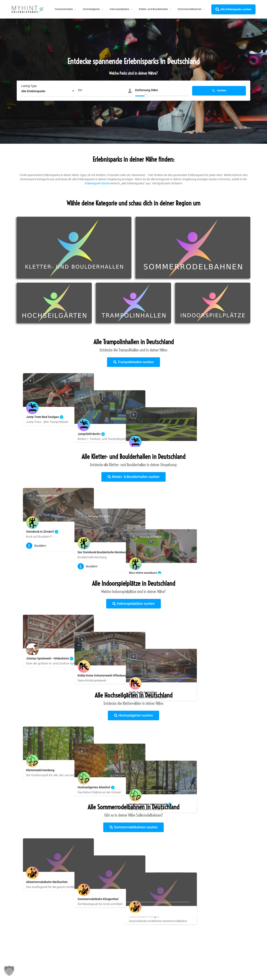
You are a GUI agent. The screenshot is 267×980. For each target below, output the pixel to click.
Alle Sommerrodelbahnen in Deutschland (133, 807)
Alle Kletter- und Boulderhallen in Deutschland (133, 457)
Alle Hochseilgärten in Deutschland (134, 695)
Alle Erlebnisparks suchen (233, 9)
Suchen (219, 91)
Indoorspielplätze (119, 9)
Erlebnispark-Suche (97, 183)
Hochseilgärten (91, 9)
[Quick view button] (87, 546)
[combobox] (48, 91)
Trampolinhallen (64, 9)
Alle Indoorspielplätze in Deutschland (134, 583)
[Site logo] (29, 9)
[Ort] (105, 91)
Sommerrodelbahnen (190, 9)
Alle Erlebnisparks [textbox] (33, 91)
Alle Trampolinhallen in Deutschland (134, 342)
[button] (9, 971)
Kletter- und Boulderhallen (153, 9)
